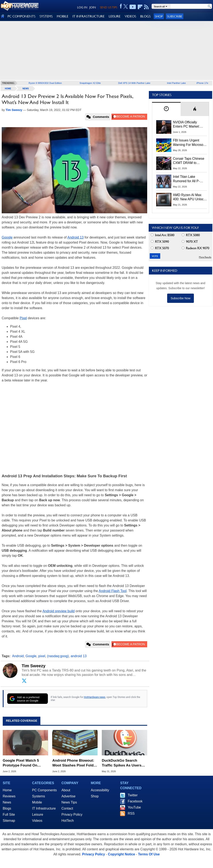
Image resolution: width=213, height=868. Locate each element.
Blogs (7, 808)
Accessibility (100, 790)
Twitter (133, 795)
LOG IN (82, 7)
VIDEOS (130, 16)
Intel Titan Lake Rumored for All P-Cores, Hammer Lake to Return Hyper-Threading (189, 179)
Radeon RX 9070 (195, 248)
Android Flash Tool (113, 591)
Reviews (9, 796)
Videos (37, 821)
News (26, 89)
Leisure (38, 815)
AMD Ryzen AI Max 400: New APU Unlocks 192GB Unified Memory (190, 197)
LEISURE (115, 16)
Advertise (68, 796)
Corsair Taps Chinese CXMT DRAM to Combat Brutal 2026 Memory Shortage (189, 161)
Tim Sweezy (34, 666)
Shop (159, 16)
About (66, 790)
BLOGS (145, 16)
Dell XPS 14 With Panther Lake (134, 83)
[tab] (166, 109)
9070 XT (190, 242)
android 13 (79, 656)
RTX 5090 (160, 242)
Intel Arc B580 (163, 235)
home (8, 89)
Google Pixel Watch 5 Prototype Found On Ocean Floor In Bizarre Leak (22, 763)
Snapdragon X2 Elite (90, 83)
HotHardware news (95, 697)
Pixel (23, 318)
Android (18, 656)
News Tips (69, 802)
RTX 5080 (191, 235)
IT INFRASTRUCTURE (89, 16)
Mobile (37, 802)
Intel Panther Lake (176, 83)
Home (7, 790)
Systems (39, 796)
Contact (67, 808)
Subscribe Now (180, 298)
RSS (131, 813)
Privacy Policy (72, 815)
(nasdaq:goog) (58, 656)
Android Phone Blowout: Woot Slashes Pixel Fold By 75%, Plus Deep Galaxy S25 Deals (75, 763)
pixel (42, 656)
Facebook (135, 801)
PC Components (44, 790)
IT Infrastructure (44, 808)
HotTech (68, 821)
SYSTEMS (46, 16)
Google (7, 237)
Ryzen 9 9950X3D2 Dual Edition (45, 83)
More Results (205, 257)
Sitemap (9, 821)
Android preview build (59, 611)
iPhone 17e (202, 83)
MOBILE (63, 16)
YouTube (134, 807)
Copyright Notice (121, 854)
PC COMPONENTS (21, 16)
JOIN (93, 7)
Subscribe (175, 16)
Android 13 (75, 237)
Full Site (9, 815)
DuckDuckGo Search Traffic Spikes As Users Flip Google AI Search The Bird (124, 763)
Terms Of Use (149, 854)
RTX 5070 (160, 248)
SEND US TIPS (108, 7)
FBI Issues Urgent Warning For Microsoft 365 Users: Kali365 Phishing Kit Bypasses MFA (189, 143)
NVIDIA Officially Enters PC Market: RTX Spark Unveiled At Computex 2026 (190, 125)
